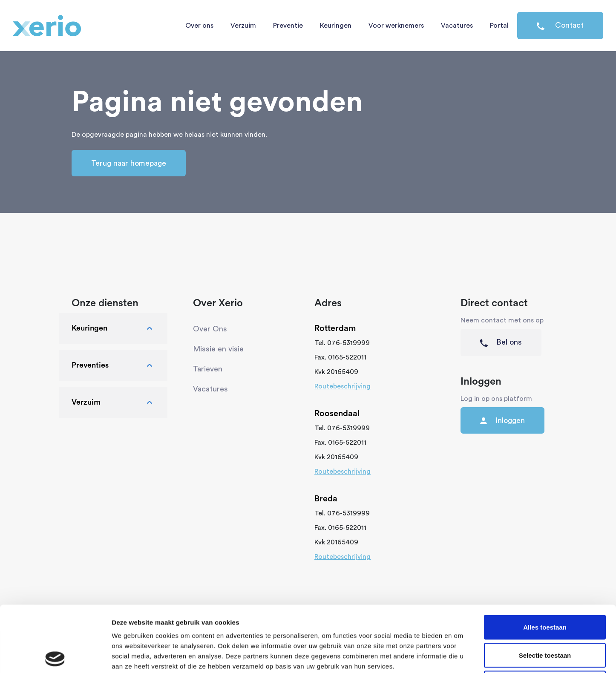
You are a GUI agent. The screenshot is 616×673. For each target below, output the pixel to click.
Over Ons (210, 329)
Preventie (288, 26)
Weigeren (545, 617)
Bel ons (501, 342)
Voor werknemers (396, 26)
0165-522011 (347, 357)
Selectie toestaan (545, 589)
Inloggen (502, 421)
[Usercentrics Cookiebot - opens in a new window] (55, 656)
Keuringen (336, 26)
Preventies (113, 365)
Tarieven (208, 369)
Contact (560, 26)
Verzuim (243, 26)
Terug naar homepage (129, 163)
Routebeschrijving (343, 386)
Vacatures (457, 26)
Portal (499, 26)
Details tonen (460, 656)
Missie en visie (218, 349)
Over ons (199, 26)
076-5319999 (348, 343)
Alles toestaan (545, 561)
